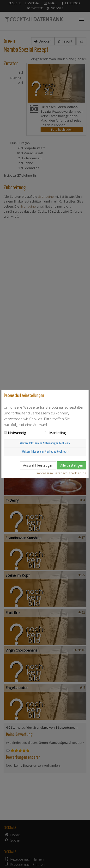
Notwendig (17, 433)
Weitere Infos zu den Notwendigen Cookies (45, 443)
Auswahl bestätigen (38, 465)
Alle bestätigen (72, 465)
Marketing (57, 433)
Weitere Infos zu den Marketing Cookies (45, 452)
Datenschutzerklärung (70, 473)
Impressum (45, 473)
